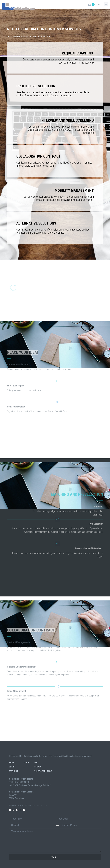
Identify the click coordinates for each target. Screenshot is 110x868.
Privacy (38, 767)
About (26, 763)
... (24, 767)
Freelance (14, 771)
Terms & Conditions (43, 771)
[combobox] (56, 825)
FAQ (36, 763)
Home (11, 763)
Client (12, 767)
